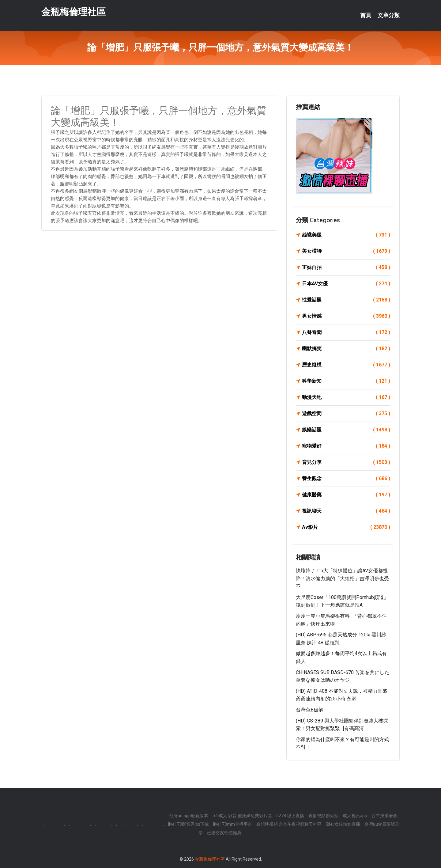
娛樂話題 (346, 430)
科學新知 (346, 381)
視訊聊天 (346, 511)
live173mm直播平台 (233, 824)
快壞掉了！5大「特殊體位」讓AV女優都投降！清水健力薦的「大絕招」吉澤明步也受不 (342, 578)
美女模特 (346, 251)
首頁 (366, 15)
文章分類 (389, 15)
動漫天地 (346, 397)
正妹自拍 (346, 267)
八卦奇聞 (346, 332)
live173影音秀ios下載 (188, 824)
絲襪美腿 (346, 235)
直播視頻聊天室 (323, 816)
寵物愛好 (346, 446)
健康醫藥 (346, 495)
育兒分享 (346, 462)
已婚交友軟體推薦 (224, 833)
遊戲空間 (346, 414)
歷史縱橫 (346, 365)
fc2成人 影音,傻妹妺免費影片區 (242, 816)
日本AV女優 (346, 284)
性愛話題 (346, 300)
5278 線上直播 (290, 816)
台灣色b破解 (310, 710)
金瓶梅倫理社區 (73, 12)
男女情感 (346, 316)
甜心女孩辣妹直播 (343, 824)
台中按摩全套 (384, 816)
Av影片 (346, 527)
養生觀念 (346, 479)
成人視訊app (355, 816)
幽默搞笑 (346, 349)
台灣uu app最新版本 (188, 816)
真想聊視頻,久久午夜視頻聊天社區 (289, 824)
